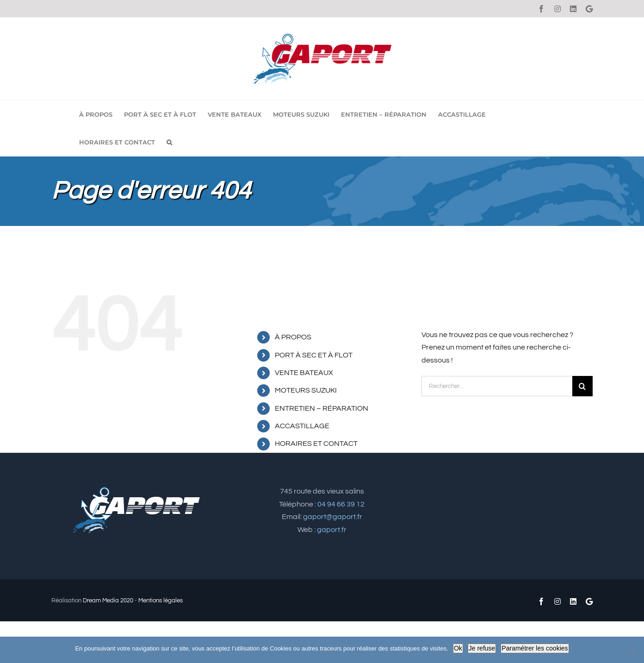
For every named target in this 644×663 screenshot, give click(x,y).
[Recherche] (582, 386)
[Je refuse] (632, 650)
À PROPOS (293, 337)
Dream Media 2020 (108, 600)
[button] (169, 142)
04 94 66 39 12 (341, 504)
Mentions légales (161, 600)
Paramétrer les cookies (535, 648)
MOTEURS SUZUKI (306, 390)
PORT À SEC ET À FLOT (314, 355)
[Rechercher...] (497, 386)
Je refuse (482, 648)
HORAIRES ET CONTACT (316, 444)
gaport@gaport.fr (333, 517)
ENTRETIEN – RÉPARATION (322, 408)
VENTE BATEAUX (304, 373)
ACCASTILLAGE (302, 426)
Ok (458, 648)
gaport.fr (332, 530)
